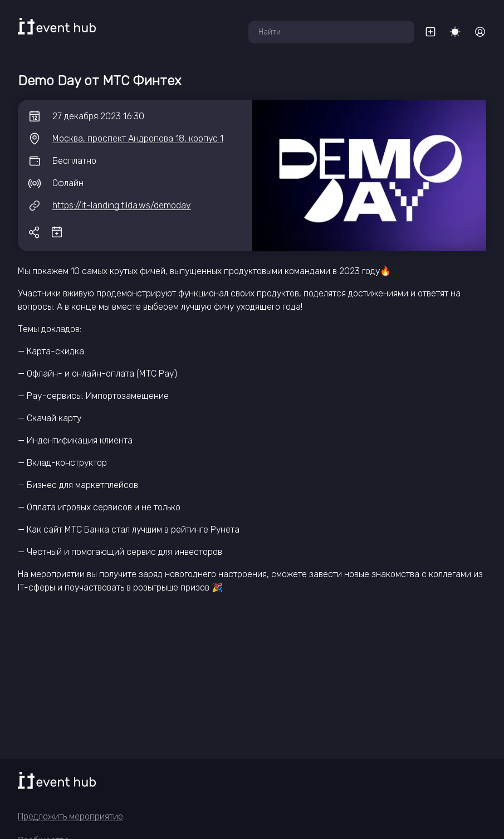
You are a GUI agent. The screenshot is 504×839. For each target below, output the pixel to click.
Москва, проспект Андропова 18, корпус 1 (138, 138)
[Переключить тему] (455, 32)
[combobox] (331, 32)
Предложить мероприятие (70, 816)
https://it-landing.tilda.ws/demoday (122, 205)
